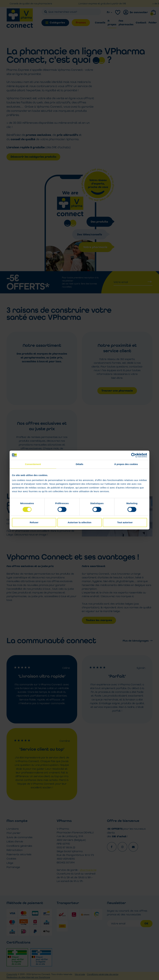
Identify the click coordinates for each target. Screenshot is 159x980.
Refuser (34, 522)
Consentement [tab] (33, 464)
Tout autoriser (125, 522)
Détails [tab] (79, 464)
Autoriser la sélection (80, 522)
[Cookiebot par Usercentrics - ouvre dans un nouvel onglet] (133, 455)
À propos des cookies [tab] (126, 464)
